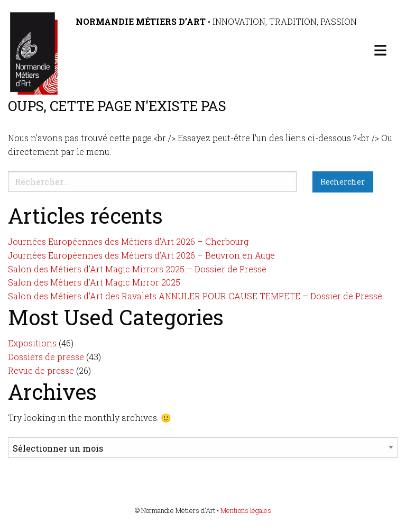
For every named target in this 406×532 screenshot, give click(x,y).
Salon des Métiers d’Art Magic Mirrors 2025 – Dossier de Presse (137, 269)
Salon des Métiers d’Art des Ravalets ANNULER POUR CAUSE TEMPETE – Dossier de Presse (195, 296)
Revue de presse (41, 370)
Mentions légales (246, 510)
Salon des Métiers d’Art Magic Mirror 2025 (94, 282)
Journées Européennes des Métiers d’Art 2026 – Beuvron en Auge (141, 255)
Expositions (32, 343)
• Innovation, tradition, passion (216, 21)
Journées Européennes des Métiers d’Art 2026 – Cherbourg (128, 241)
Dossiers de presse (46, 357)
